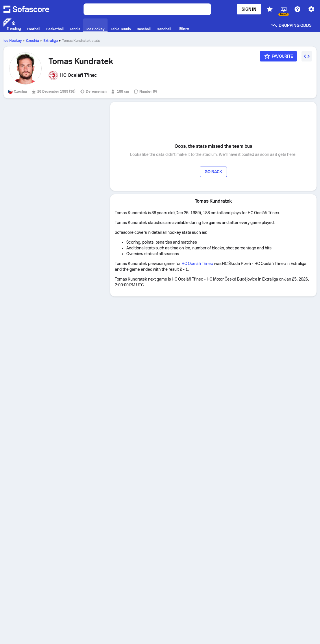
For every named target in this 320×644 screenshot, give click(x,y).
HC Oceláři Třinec (197, 264)
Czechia (33, 41)
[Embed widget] (307, 56)
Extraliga (51, 41)
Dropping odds (291, 25)
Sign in (249, 9)
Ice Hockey (13, 41)
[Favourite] (278, 56)
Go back (213, 172)
